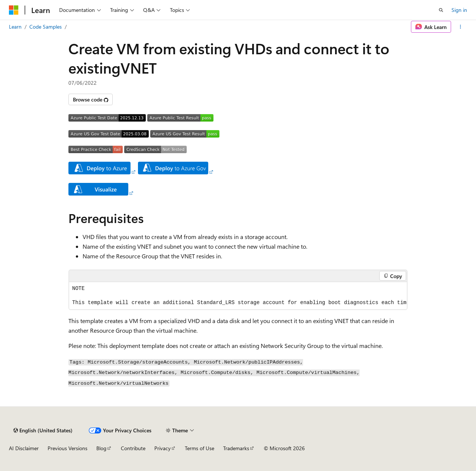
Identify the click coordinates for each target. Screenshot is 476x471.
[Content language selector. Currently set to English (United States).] (43, 430)
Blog (101, 448)
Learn (15, 27)
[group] (238, 296)
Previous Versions (67, 448)
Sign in (459, 10)
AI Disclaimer (24, 448)
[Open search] (441, 10)
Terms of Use (200, 448)
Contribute (133, 448)
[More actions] (461, 27)
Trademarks (236, 448)
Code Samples (46, 27)
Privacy (163, 448)
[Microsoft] (14, 10)
